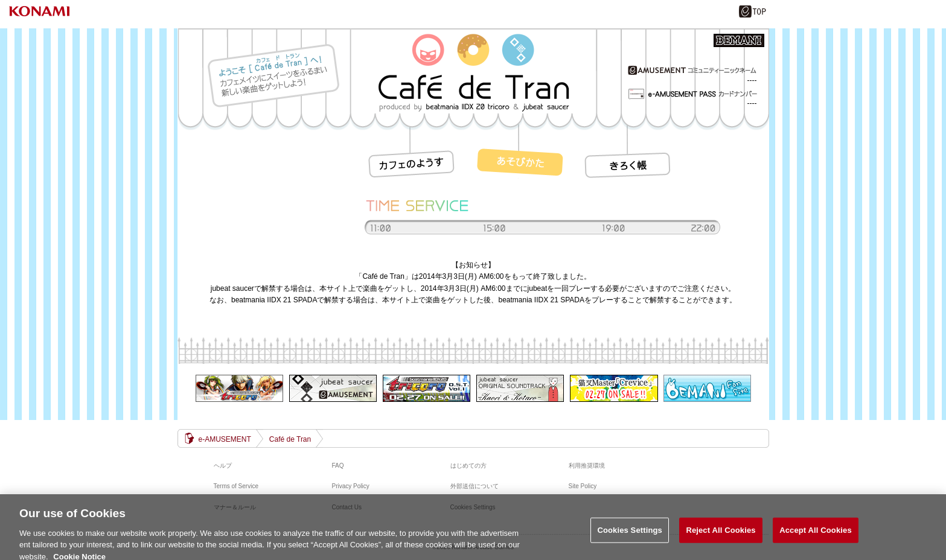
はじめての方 (468, 466)
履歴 (630, 151)
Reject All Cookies (721, 534)
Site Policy (583, 486)
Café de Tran (290, 439)
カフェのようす (413, 151)
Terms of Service (236, 486)
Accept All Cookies (816, 534)
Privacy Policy (351, 486)
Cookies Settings (630, 534)
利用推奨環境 (587, 466)
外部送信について (475, 486)
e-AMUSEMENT (225, 439)
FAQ (338, 466)
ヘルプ (223, 466)
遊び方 (522, 151)
